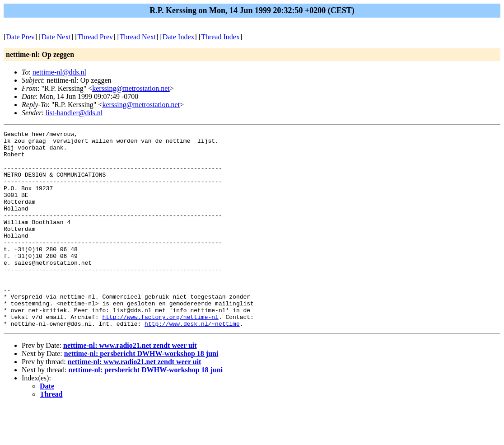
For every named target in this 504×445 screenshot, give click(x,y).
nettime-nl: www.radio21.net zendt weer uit (130, 385)
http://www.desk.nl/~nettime (192, 363)
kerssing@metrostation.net (131, 88)
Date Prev (20, 37)
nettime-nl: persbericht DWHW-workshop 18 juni (141, 393)
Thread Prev (95, 37)
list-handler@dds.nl (74, 113)
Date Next (56, 37)
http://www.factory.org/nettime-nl (160, 355)
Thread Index (220, 37)
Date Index (179, 37)
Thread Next (138, 37)
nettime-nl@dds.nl (59, 72)
